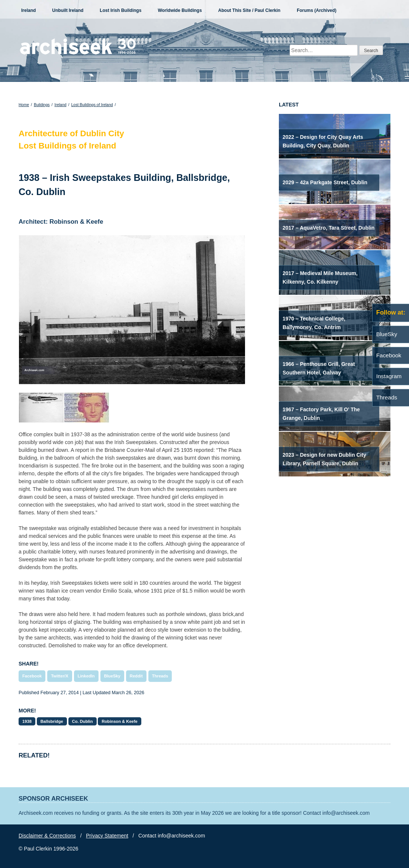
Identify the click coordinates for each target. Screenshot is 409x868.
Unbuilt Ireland (68, 10)
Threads (160, 676)
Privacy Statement (107, 836)
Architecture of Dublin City (71, 133)
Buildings (42, 105)
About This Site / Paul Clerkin (249, 10)
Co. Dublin (83, 721)
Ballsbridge (52, 721)
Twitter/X (59, 676)
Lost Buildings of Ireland (92, 105)
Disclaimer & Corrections (47, 836)
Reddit (136, 676)
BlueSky (112, 676)
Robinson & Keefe (119, 721)
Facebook (32, 676)
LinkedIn (86, 676)
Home (24, 105)
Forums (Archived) (317, 10)
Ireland (28, 10)
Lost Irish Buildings (120, 10)
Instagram (389, 376)
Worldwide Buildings (180, 10)
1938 (27, 721)
